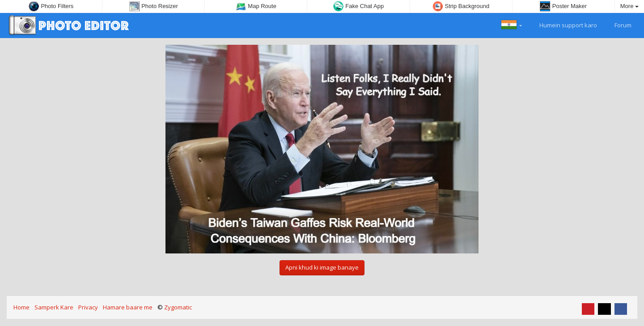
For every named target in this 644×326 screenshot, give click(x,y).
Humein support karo (563, 24)
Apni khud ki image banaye (322, 267)
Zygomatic (178, 307)
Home (21, 307)
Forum (618, 24)
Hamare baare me (128, 307)
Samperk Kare (54, 307)
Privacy (88, 307)
